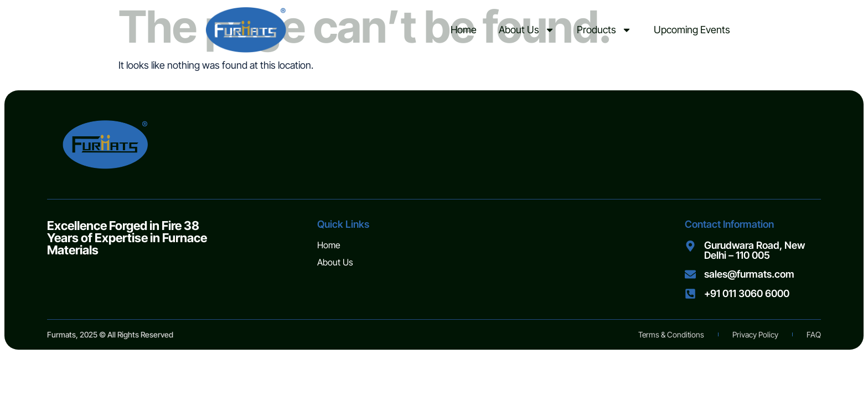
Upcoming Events (692, 30)
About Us (527, 30)
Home (464, 30)
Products (604, 30)
